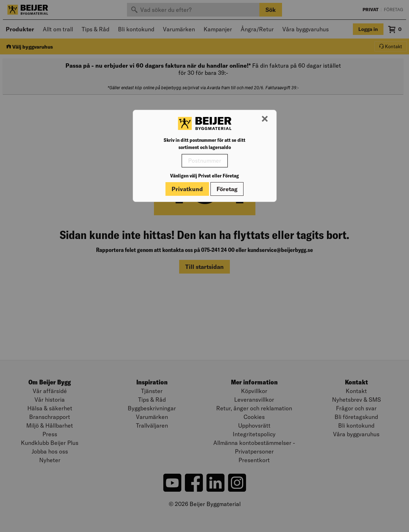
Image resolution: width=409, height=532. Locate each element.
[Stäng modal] (265, 119)
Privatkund (187, 189)
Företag (227, 189)
